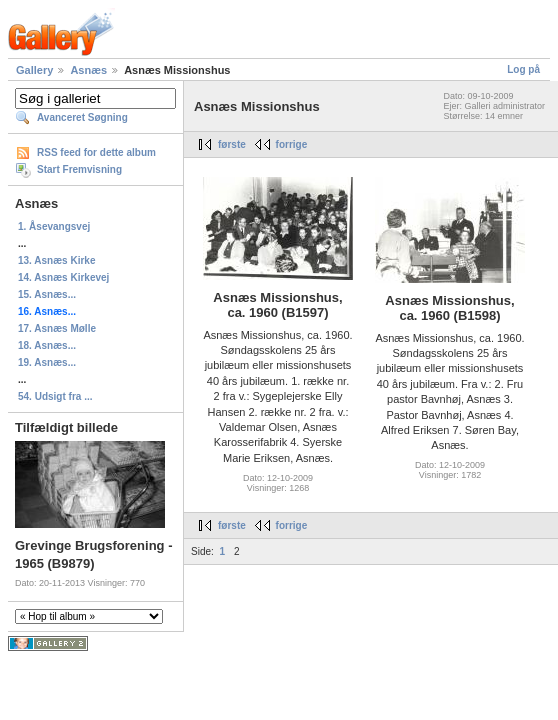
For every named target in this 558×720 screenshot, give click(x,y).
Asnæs (88, 70)
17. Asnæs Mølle (57, 328)
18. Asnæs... (47, 345)
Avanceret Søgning (82, 117)
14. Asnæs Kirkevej (63, 277)
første (232, 144)
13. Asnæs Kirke (56, 260)
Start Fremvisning (79, 169)
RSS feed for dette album (96, 152)
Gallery (34, 70)
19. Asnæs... (47, 362)
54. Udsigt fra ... (55, 396)
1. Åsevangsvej (54, 226)
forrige (292, 144)
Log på (523, 69)
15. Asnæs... (47, 294)
